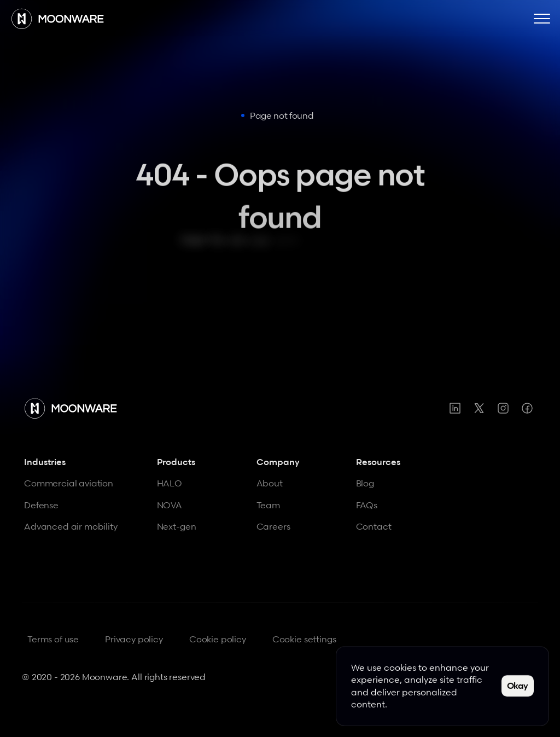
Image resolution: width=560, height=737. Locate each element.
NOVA (170, 505)
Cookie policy (218, 639)
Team (268, 505)
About (270, 483)
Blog (365, 483)
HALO (170, 483)
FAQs (367, 505)
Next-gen (177, 526)
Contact (374, 526)
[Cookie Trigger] (304, 639)
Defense (41, 505)
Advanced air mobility (71, 526)
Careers (273, 526)
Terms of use (53, 639)
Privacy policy (134, 639)
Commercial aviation (69, 483)
